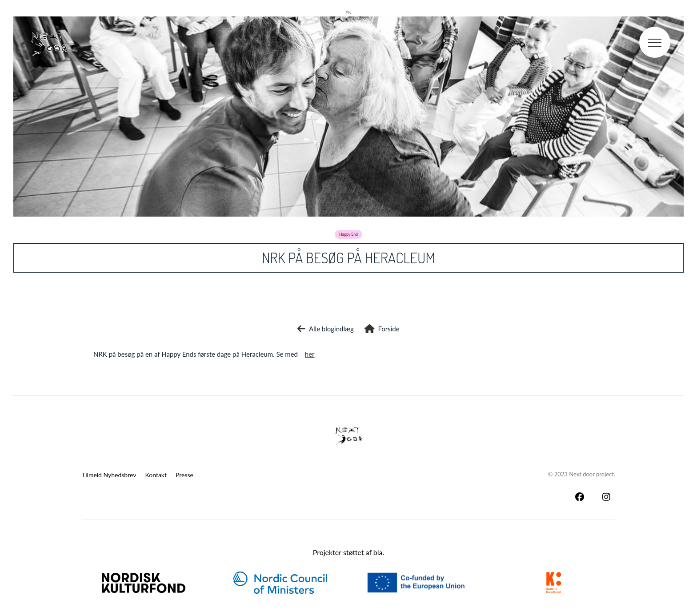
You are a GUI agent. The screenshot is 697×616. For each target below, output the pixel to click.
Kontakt (156, 475)
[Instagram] (606, 497)
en (348, 12)
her (310, 354)
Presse (184, 475)
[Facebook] (580, 497)
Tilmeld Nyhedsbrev (109, 475)
